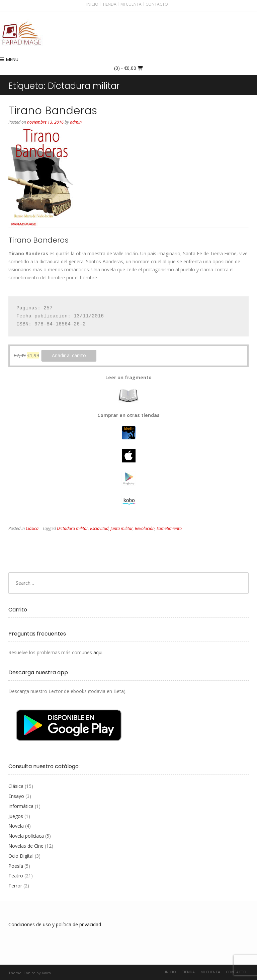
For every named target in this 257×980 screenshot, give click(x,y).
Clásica (32, 528)
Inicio (92, 4)
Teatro (16, 876)
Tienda (109, 4)
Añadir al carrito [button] (69, 355)
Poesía (16, 866)
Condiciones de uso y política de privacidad (55, 924)
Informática (21, 806)
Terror (15, 886)
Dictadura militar (72, 528)
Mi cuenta (131, 4)
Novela (16, 826)
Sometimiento (169, 528)
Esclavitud (99, 528)
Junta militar (122, 528)
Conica (29, 973)
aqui (98, 652)
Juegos (16, 816)
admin (76, 122)
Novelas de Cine (26, 846)
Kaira (46, 973)
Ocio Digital (21, 856)
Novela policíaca (26, 836)
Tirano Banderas (53, 110)
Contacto (157, 4)
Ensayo (16, 796)
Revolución (145, 528)
